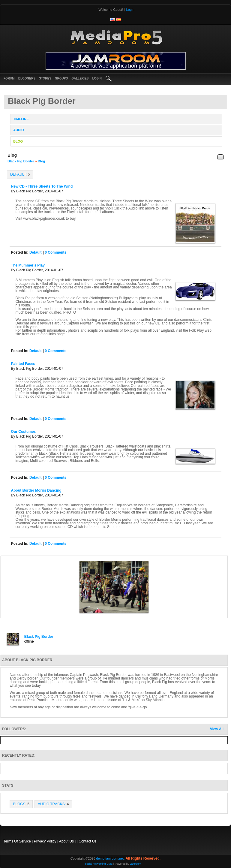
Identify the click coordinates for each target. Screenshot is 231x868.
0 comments (55, 252)
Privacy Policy (45, 841)
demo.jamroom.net (110, 858)
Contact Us (87, 841)
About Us (66, 841)
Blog (41, 161)
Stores (45, 78)
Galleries (80, 78)
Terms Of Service (17, 841)
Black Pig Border (21, 161)
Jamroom (136, 864)
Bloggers (27, 78)
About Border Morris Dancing (36, 490)
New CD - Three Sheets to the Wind (42, 186)
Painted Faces (23, 364)
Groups (61, 78)
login (97, 78)
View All (217, 729)
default (36, 252)
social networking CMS (99, 864)
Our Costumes (24, 432)
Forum (9, 78)
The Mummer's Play (28, 265)
